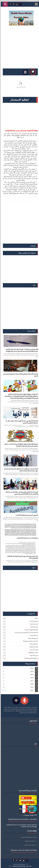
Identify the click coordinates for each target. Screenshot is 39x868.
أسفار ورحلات (33, 621)
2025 (31, 668)
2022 (31, 678)
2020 (31, 684)
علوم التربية (33, 644)
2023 (31, 675)
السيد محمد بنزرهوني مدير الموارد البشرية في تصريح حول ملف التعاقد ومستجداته (20, 470)
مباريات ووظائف (33, 653)
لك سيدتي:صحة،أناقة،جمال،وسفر (21, 866)
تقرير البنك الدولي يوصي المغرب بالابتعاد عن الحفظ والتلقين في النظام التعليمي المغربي (21, 493)
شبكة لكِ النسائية (29, 841)
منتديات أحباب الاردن (28, 845)
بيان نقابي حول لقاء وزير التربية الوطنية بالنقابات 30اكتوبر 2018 (22, 557)
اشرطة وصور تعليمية (31, 630)
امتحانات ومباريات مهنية (30, 641)
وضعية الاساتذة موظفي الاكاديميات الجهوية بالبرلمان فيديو (20, 375)
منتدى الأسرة (33, 655)
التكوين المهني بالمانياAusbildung (26, 515)
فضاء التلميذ (33, 650)
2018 (31, 690)
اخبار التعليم (33, 624)
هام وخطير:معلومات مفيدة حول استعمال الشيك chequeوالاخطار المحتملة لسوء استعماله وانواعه (21, 350)
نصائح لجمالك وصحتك (31, 658)
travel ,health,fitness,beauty (28, 837)
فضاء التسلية (33, 647)
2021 (31, 681)
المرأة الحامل (33, 635)
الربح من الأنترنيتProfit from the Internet (26, 633)
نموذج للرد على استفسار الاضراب (26, 538)
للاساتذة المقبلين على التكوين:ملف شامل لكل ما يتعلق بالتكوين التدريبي (21, 422)
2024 (31, 671)
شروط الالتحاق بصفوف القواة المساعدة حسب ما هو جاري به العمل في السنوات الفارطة (20, 445)
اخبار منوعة (34, 627)
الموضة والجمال (32, 638)
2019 (31, 687)
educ (36, 618)
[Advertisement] (19, 47)
